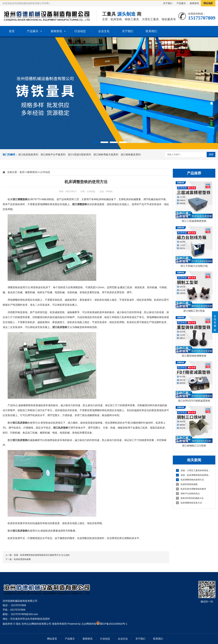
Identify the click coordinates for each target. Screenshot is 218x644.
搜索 (211, 154)
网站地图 (208, 3)
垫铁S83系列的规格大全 (190, 498)
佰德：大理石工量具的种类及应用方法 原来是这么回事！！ (194, 470)
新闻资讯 (194, 3)
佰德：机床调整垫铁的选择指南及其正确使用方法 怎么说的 (194, 475)
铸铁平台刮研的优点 (188, 494)
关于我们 (168, 3)
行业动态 (80, 31)
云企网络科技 (89, 624)
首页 (12, 31)
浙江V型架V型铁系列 (80, 155)
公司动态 (45, 172)
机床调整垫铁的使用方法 (190, 480)
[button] (95, 142)
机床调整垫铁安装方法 (189, 503)
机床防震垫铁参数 (187, 484)
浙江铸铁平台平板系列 (53, 155)
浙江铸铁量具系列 (131, 155)
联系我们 (151, 31)
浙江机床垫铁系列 (29, 155)
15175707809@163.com (24, 614)
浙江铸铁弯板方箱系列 (106, 155)
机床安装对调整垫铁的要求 (191, 489)
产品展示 (181, 3)
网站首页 (52, 639)
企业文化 (104, 31)
